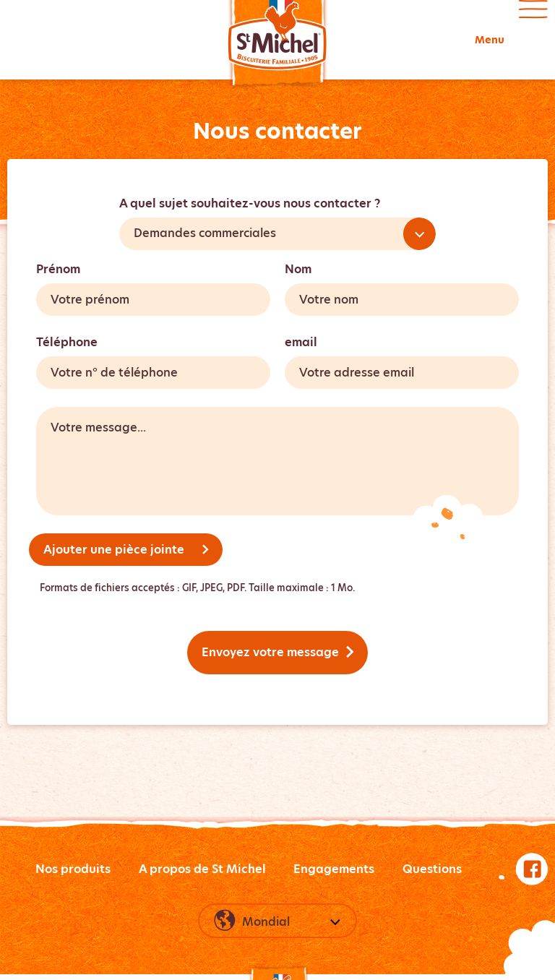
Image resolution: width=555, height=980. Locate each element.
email (301, 342)
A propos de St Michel (202, 869)
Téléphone (67, 342)
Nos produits (73, 869)
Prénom (58, 269)
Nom (298, 269)
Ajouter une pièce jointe (126, 550)
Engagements (334, 869)
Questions (432, 869)
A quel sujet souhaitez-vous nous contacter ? (250, 203)
